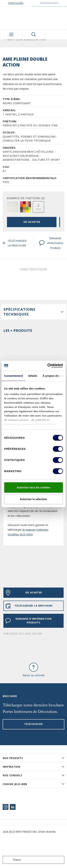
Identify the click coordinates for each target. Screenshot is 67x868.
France (13, 860)
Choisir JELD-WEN (15, 784)
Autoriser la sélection (33, 499)
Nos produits (13, 758)
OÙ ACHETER (32, 222)
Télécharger (33, 724)
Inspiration (12, 767)
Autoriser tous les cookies (34, 487)
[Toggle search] (34, 34)
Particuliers (16, 3)
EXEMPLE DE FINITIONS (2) (26, 198)
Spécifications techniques (19, 312)
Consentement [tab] (13, 376)
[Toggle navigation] (11, 34)
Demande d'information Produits (51, 243)
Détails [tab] (33, 376)
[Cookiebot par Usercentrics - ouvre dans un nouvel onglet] (48, 366)
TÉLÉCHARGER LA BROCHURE (15, 243)
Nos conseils (12, 775)
